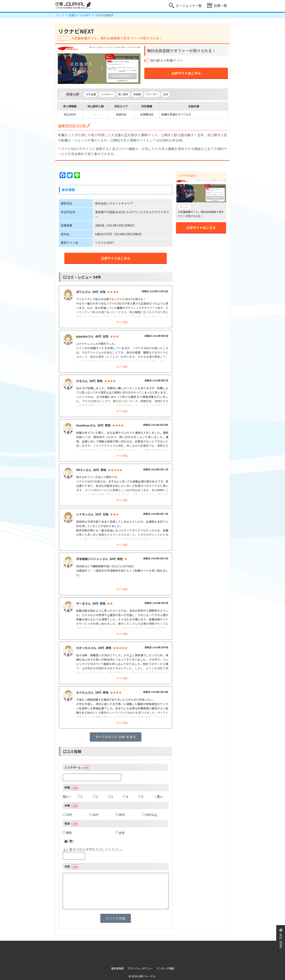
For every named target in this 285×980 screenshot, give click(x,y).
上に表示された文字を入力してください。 (94, 849)
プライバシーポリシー (140, 968)
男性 (69, 833)
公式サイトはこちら (186, 73)
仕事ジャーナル (147, 976)
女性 (122, 833)
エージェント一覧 (185, 5)
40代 (122, 815)
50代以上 (151, 815)
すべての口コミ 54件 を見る (116, 737)
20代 (69, 815)
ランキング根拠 (165, 968)
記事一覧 (217, 5)
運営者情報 (117, 968)
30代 (96, 815)
